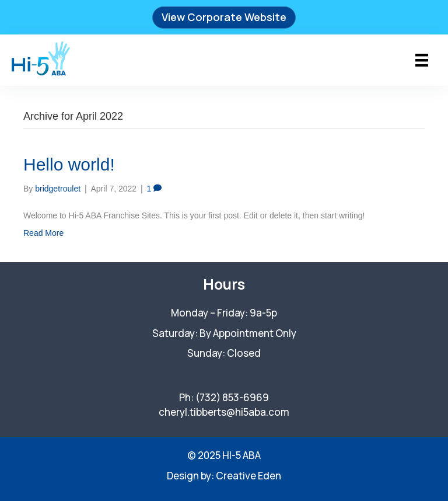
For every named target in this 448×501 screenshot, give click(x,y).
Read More (43, 233)
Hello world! (69, 164)
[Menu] (422, 60)
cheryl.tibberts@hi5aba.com (224, 412)
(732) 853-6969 (232, 397)
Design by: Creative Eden (224, 476)
